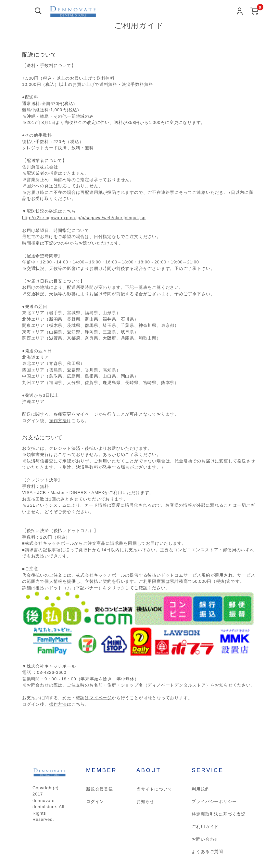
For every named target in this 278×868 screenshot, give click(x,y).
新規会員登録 (100, 789)
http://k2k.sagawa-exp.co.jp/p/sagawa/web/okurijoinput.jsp (84, 218)
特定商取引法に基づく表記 (219, 814)
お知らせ (145, 801)
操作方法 (58, 421)
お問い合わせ (205, 839)
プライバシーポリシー (214, 801)
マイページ (87, 414)
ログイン (95, 801)
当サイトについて (154, 789)
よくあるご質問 (207, 852)
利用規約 (201, 789)
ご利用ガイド (205, 827)
